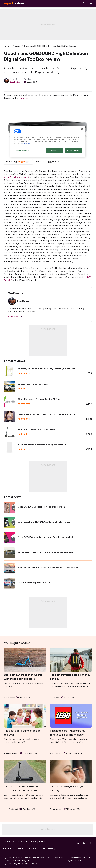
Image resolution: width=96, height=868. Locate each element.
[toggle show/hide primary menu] (91, 4)
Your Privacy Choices (13, 848)
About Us (32, 848)
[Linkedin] (78, 843)
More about (14, 316)
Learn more (24, 98)
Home (7, 46)
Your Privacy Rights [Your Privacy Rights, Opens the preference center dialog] (23, 150)
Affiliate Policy (48, 848)
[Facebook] (72, 843)
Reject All (55, 150)
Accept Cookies (73, 150)
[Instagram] (90, 843)
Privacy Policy (38, 841)
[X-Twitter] (84, 843)
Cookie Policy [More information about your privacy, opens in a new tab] (25, 143)
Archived (17, 46)
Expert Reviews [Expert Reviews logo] (12, 4)
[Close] (82, 129)
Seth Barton (15, 82)
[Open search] (84, 4)
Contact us (9, 841)
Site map (23, 841)
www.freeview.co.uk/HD (16, 177)
